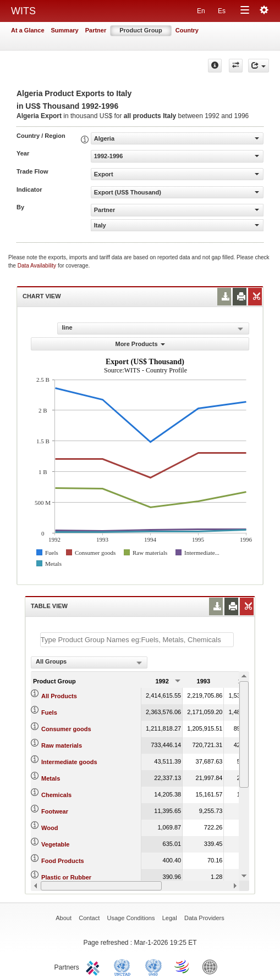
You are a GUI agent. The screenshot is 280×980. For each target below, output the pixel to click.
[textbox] (137, 640)
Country (187, 30)
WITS (23, 11)
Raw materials (62, 745)
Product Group (141, 30)
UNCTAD (124, 966)
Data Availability (38, 266)
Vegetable (55, 844)
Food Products (63, 861)
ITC (95, 966)
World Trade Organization (183, 966)
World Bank (212, 966)
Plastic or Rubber (66, 877)
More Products (140, 344)
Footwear (55, 811)
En (201, 11)
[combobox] (89, 662)
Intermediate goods (69, 762)
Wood (50, 828)
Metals (51, 778)
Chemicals (56, 795)
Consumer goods (66, 729)
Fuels (49, 712)
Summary (65, 30)
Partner (96, 30)
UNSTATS (153, 966)
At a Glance (28, 30)
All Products (59, 696)
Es (222, 11)
